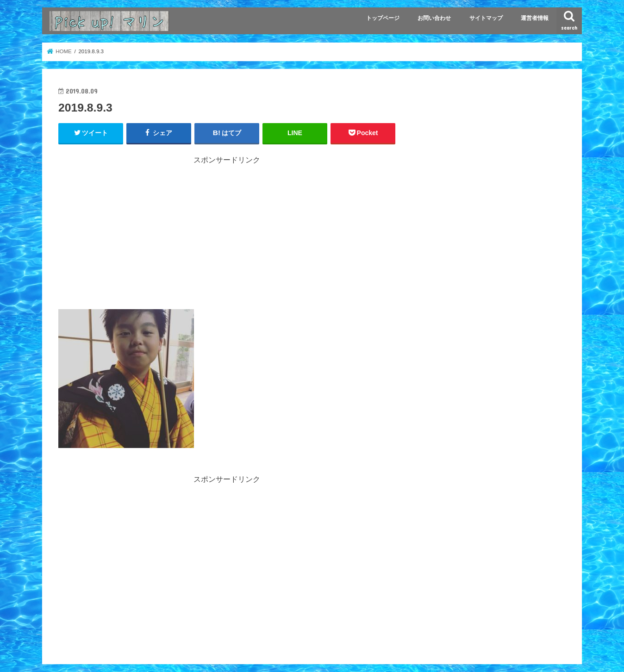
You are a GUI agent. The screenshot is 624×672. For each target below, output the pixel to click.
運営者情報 (535, 18)
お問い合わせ (434, 18)
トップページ (383, 18)
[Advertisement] (227, 230)
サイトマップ (486, 18)
